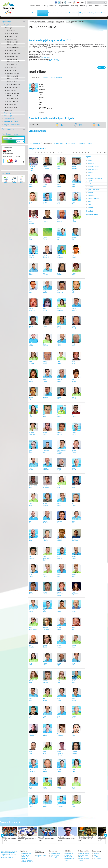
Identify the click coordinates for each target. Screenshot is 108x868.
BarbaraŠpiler (31, 682)
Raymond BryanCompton (32, 222)
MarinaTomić (74, 717)
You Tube (96, 857)
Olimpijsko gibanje (34, 6)
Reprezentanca (47, 143)
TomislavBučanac (60, 203)
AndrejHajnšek (74, 309)
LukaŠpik (73, 664)
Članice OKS (53, 6)
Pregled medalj (59, 143)
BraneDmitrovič (46, 256)
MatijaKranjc (31, 451)
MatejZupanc (45, 788)
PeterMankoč (31, 469)
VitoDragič (74, 256)
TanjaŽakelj (74, 788)
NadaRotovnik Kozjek (60, 594)
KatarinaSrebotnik (46, 628)
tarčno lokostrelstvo (94, 199)
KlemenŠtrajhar (45, 682)
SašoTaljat (30, 699)
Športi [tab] (88, 157)
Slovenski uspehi (35, 143)
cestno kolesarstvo (93, 166)
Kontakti (90, 6)
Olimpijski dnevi (55, 855)
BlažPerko (30, 522)
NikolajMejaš (59, 469)
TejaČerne (31, 239)
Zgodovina (68, 855)
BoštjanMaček (74, 451)
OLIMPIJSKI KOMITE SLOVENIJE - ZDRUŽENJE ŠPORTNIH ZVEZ (9, 9)
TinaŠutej (59, 682)
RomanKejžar (31, 398)
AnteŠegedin (31, 646)
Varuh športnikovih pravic (70, 859)
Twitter (59, 3)
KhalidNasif (74, 487)
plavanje (90, 187)
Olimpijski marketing (86, 13)
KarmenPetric (60, 522)
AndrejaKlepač (74, 398)
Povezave (98, 6)
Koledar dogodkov (55, 854)
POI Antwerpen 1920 (13, 93)
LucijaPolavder (31, 558)
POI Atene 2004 (12, 39)
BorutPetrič (73, 522)
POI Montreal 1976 (13, 59)
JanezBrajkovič (31, 203)
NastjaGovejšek (60, 309)
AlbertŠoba (45, 664)
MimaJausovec (32, 363)
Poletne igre (8, 28)
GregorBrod (45, 203)
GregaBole (45, 185)
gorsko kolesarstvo (93, 169)
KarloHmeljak (60, 327)
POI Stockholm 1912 (13, 96)
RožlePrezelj (31, 575)
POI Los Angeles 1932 (14, 85)
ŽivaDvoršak (60, 274)
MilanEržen (30, 292)
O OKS (44, 6)
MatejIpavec (31, 345)
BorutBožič (59, 185)
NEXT (105, 835)
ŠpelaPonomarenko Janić (47, 558)
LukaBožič (73, 185)
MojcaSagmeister (75, 593)
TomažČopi (74, 239)
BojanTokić (45, 717)
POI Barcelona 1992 (13, 48)
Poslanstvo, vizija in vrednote (42, 856)
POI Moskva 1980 (13, 56)
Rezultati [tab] (90, 211)
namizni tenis (92, 184)
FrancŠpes (59, 664)
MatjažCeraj (74, 203)
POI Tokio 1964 (12, 68)
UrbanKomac (74, 416)
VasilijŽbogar (45, 806)
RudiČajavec (60, 221)
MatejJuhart (74, 363)
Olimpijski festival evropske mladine (12, 125)
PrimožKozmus (60, 434)
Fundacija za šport (62, 3)
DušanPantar (59, 504)
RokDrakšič (31, 274)
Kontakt (81, 860)
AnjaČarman (74, 221)
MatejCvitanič (45, 221)
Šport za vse (73, 13)
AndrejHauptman (32, 327)
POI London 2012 (12, 34)
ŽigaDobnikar (60, 256)
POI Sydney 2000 (12, 42)
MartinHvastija (74, 327)
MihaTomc (59, 717)
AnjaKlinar (30, 416)
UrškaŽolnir (73, 806)
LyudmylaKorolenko (32, 434)
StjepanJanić (60, 345)
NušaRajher (45, 575)
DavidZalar (30, 788)
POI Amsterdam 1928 (14, 87)
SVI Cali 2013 (26, 857)
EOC (74, 3)
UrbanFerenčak (60, 292)
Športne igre (43, 13)
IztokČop (59, 239)
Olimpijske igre (8, 25)
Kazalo (105, 6)
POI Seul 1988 (12, 51)
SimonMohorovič (46, 487)
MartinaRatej (74, 575)
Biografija (45, 78)
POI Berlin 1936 (12, 82)
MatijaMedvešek (46, 469)
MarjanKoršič (45, 434)
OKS (35, 22)
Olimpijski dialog (84, 855)
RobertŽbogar (31, 806)
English (82, 2)
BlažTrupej (74, 735)
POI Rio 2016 (11, 31)
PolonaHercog (45, 327)
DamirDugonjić (46, 274)
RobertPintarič (45, 540)
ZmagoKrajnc (74, 434)
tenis (89, 201)
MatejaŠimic (74, 646)
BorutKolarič (59, 416)
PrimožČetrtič (45, 239)
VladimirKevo (45, 398)
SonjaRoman (31, 593)
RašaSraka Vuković (33, 628)
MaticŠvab (73, 682)
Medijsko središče (64, 6)
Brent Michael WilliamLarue (61, 452)
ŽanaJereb (59, 363)
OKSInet (83, 6)
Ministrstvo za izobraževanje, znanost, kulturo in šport (65, 3)
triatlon (90, 204)
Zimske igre (8, 110)
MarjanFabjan (45, 292)
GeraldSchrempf (46, 168)
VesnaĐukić (74, 274)
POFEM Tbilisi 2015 (27, 862)
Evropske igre (8, 113)
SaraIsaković (45, 345)
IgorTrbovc (45, 735)
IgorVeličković (32, 770)
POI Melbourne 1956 (13, 73)
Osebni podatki (35, 78)
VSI (105, 153)
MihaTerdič (59, 699)
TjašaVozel (73, 770)
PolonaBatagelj (74, 168)
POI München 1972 (13, 62)
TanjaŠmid (30, 664)
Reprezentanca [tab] (92, 214)
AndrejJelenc (45, 363)
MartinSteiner (60, 628)
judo (89, 175)
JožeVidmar (45, 770)
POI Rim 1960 (11, 70)
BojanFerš (73, 292)
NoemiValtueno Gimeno (60, 753)
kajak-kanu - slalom (94, 181)
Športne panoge (8, 129)
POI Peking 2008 (12, 36)
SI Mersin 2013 (26, 858)
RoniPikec (30, 540)
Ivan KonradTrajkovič (32, 735)
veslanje (90, 207)
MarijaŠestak (45, 646)
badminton (91, 163)
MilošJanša (74, 345)
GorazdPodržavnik (75, 540)
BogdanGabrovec (32, 309)
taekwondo (91, 196)
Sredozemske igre (9, 119)
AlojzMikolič (74, 469)
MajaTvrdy (45, 753)
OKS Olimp (75, 6)
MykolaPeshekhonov (47, 522)
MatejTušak (31, 753)
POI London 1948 (12, 79)
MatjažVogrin (59, 770)
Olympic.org (70, 3)
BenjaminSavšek (32, 611)
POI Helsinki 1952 (13, 76)
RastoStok (73, 628)
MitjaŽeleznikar (60, 806)
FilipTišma (31, 717)
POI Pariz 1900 (12, 104)
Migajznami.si (97, 858)
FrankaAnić (59, 168)
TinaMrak (59, 487)
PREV (3, 835)
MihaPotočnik (60, 558)
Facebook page (56, 3)
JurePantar (74, 504)
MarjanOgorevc (46, 504)
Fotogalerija (81, 143)
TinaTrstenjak (60, 735)
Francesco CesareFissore (32, 168)
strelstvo (90, 193)
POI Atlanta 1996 (12, 45)
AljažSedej (45, 611)
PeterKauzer (45, 380)
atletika (90, 161)
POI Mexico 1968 (12, 65)
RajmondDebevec (31, 256)
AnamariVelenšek (74, 753)
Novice (90, 143)
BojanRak (59, 575)
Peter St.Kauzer (60, 380)
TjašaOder (30, 504)
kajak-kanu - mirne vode (95, 178)
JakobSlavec (59, 611)
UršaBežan (31, 185)
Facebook (96, 854)
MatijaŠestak (59, 646)
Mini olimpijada (55, 857)
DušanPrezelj (74, 558)
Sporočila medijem (84, 854)
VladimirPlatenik (60, 540)
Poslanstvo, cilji (69, 854)
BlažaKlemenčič (60, 398)
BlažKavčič (74, 380)
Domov (34, 13)
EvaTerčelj (45, 699)
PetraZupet (59, 788)
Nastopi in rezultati (56, 78)
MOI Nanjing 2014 (27, 860)
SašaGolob (45, 309)
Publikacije (82, 857)
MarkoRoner (45, 593)
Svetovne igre (8, 116)
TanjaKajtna (31, 380)
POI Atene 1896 (12, 107)
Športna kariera (101, 13)
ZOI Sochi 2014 (26, 855)
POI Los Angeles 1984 (14, 53)
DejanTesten (74, 699)
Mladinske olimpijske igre (11, 121)
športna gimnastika (93, 190)
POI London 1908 (12, 99)
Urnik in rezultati (71, 143)
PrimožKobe (45, 416)
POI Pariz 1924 (12, 90)
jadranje (90, 172)
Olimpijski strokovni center (58, 13)
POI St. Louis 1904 (13, 102)
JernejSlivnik (74, 611)
